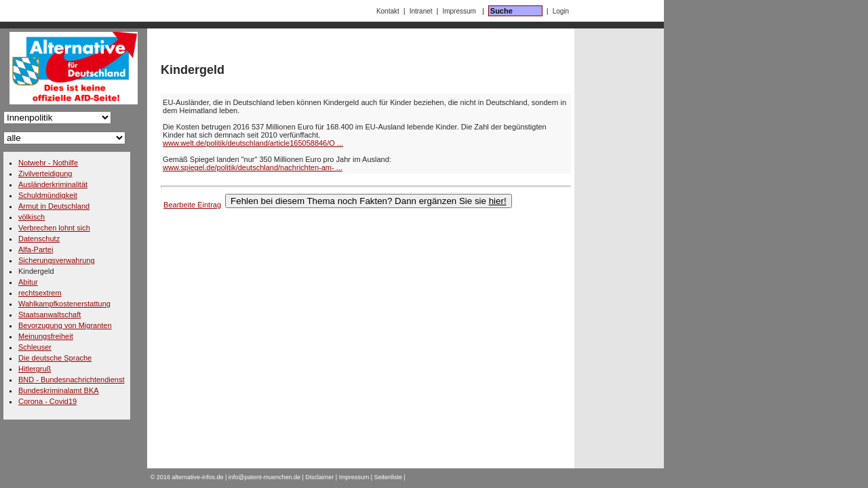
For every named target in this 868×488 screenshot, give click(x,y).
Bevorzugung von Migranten (65, 325)
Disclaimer (319, 477)
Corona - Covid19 (47, 401)
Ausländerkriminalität (53, 184)
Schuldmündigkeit (48, 195)
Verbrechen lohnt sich (54, 228)
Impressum (459, 11)
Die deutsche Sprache (55, 358)
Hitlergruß (35, 369)
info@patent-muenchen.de (264, 477)
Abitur (28, 282)
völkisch (32, 217)
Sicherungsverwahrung (57, 260)
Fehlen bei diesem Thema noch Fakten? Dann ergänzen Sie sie (369, 201)
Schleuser (35, 347)
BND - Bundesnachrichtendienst (72, 380)
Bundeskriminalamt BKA (59, 390)
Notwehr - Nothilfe (48, 163)
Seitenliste (389, 477)
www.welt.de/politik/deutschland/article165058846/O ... (253, 143)
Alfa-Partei (36, 249)
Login (561, 11)
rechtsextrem (40, 293)
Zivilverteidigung (45, 174)
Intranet (421, 11)
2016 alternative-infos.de (190, 477)
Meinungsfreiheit (46, 336)
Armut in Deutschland (54, 206)
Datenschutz (39, 239)
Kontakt (388, 11)
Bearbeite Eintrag (192, 205)
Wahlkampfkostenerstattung (64, 304)
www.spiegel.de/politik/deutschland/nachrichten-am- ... (253, 167)
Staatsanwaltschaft (50, 314)
